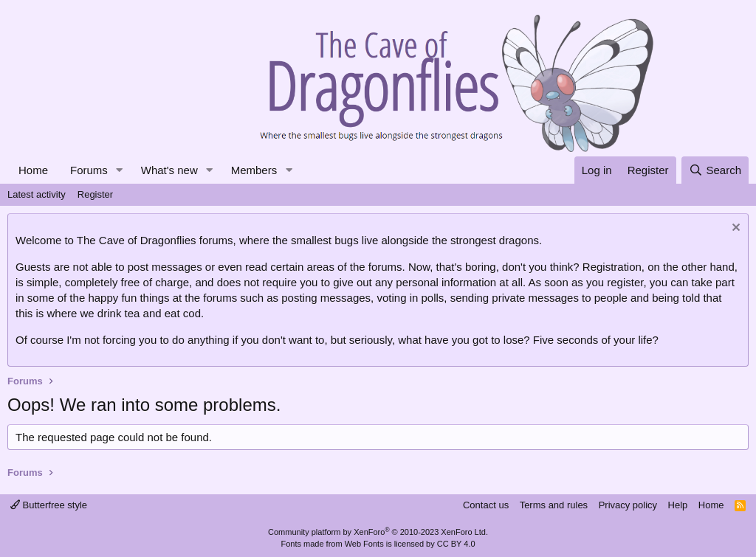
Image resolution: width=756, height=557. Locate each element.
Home (33, 170)
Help (678, 505)
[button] (120, 170)
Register (95, 194)
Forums (89, 170)
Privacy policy (628, 505)
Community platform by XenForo (378, 532)
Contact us (486, 505)
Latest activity (37, 194)
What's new (169, 170)
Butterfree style (49, 505)
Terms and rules (554, 505)
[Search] (715, 170)
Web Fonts (364, 544)
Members (254, 170)
